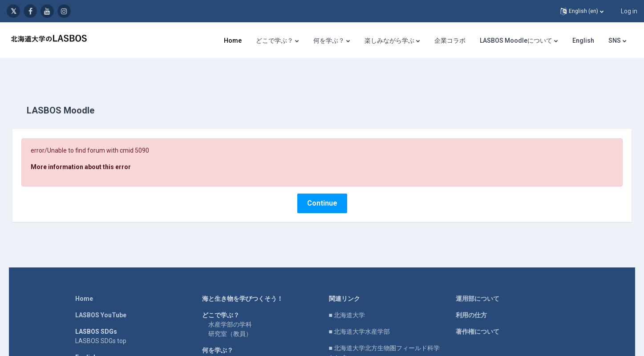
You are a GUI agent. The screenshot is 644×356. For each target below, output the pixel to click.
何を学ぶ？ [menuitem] (329, 40)
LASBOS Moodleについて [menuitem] (516, 40)
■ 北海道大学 (347, 299)
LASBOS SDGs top (101, 325)
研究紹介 (221, 344)
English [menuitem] (583, 40)
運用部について (478, 283)
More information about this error (93, 151)
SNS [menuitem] (615, 40)
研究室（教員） (230, 318)
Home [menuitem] (233, 40)
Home (84, 283)
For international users (107, 351)
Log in (629, 11)
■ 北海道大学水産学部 (359, 316)
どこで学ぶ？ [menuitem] (275, 40)
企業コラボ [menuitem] (450, 40)
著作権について (478, 316)
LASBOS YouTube (101, 299)
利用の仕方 (471, 299)
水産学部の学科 (230, 308)
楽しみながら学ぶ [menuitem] (389, 40)
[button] (582, 11)
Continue (322, 187)
